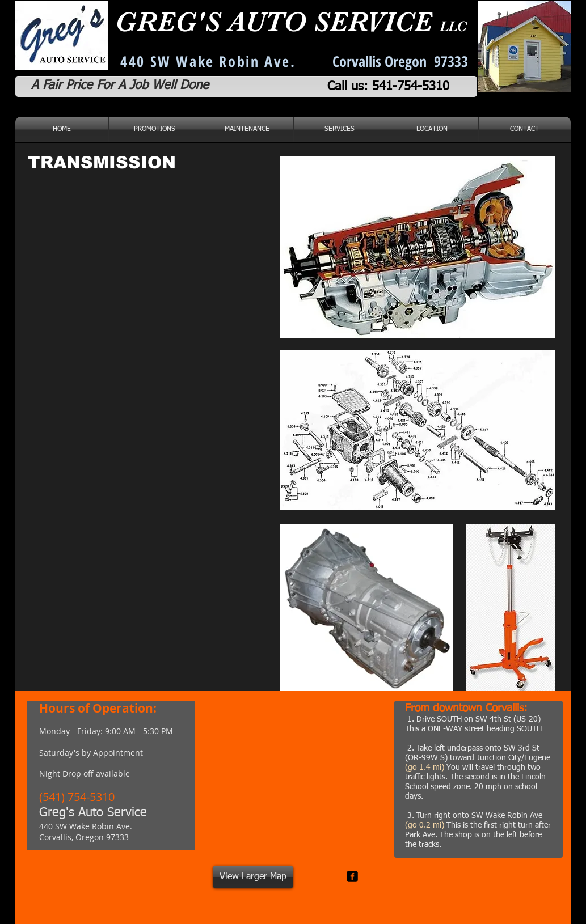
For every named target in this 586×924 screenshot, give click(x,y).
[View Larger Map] (253, 877)
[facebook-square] (352, 876)
